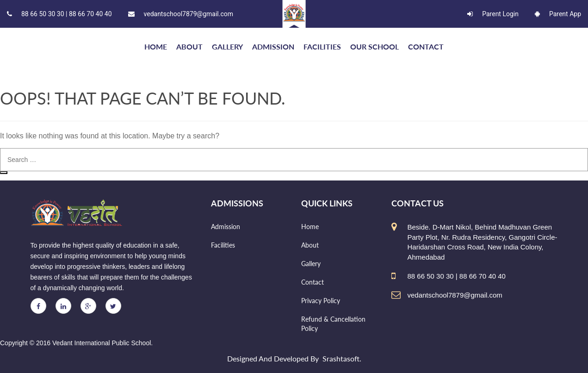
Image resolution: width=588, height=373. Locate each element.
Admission (273, 47)
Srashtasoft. (342, 358)
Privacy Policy (321, 301)
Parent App (558, 14)
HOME (156, 47)
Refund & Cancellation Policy (333, 324)
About (189, 47)
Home (310, 227)
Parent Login (493, 14)
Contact (426, 47)
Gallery (227, 47)
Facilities (322, 47)
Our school (374, 47)
